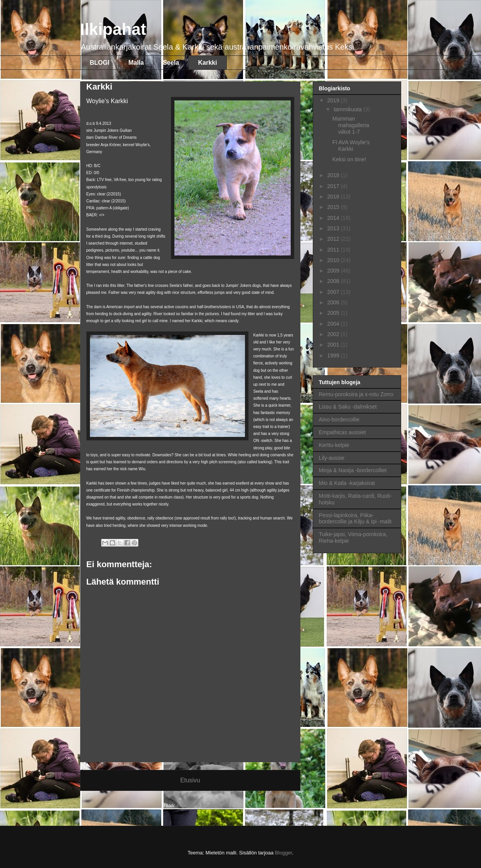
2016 (334, 197)
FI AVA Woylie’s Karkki (351, 146)
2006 (334, 302)
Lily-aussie (332, 458)
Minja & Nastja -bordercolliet (353, 470)
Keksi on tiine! (349, 159)
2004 (334, 324)
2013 (334, 228)
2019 (334, 100)
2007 (334, 292)
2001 (334, 345)
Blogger (283, 853)
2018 (334, 175)
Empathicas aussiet (342, 432)
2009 (334, 271)
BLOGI (100, 63)
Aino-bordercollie (339, 419)
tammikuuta (348, 109)
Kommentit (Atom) (197, 805)
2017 (334, 186)
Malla (136, 63)
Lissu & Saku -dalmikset (348, 407)
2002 (334, 334)
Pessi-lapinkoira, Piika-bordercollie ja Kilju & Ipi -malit (355, 519)
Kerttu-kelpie (334, 445)
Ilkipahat (113, 29)
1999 (334, 355)
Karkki (208, 63)
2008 (334, 281)
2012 (334, 239)
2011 (334, 250)
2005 (334, 313)
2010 (334, 260)
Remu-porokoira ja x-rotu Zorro (356, 394)
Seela (171, 63)
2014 (334, 218)
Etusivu (190, 780)
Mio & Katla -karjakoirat (347, 483)
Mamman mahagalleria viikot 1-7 (351, 125)
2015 (334, 207)
